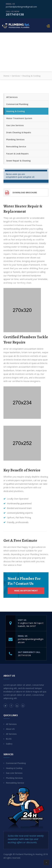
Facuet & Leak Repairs (17, 154)
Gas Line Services (15, 125)
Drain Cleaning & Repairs (19, 132)
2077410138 (15, 14)
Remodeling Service (16, 146)
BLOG (9, 739)
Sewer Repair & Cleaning (18, 161)
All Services (12, 97)
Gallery (9, 744)
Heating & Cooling (16, 111)
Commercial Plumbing (17, 104)
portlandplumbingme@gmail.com (21, 7)
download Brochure (20, 192)
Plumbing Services (15, 139)
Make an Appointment (26, 591)
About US (10, 729)
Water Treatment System (19, 118)
